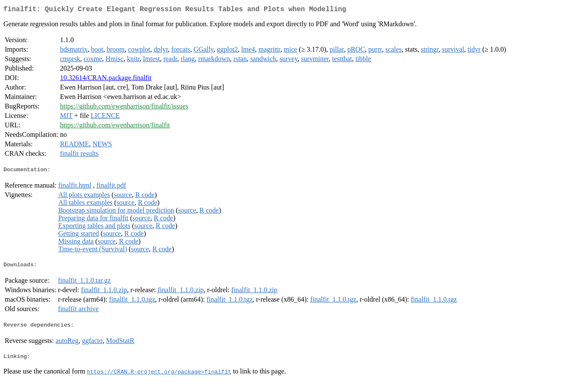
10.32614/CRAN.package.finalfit (106, 79)
